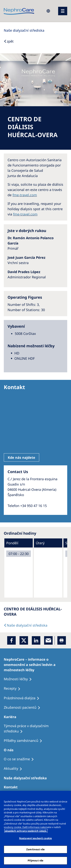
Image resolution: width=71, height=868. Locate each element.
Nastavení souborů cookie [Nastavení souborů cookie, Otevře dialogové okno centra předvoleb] (35, 838)
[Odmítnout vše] (66, 796)
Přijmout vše (36, 860)
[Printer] (62, 640)
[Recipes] (25, 741)
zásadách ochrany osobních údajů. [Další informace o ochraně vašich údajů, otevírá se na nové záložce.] (26, 831)
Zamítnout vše (35, 849)
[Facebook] (11, 640)
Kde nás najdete (21, 457)
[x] (24, 640)
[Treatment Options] (35, 665)
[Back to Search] (9, 41)
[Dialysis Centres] (24, 30)
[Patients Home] (12, 717)
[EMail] (48, 640)
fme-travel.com (25, 195)
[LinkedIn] (36, 640)
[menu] (63, 11)
